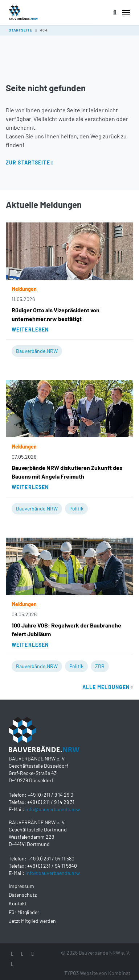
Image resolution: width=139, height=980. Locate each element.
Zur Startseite (28, 162)
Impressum (21, 886)
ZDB (100, 666)
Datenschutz (23, 895)
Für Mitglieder (24, 912)
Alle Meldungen (108, 687)
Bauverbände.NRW (37, 351)
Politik (76, 508)
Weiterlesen (30, 330)
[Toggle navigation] (126, 13)
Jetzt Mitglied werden (32, 921)
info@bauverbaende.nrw (53, 809)
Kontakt (18, 903)
